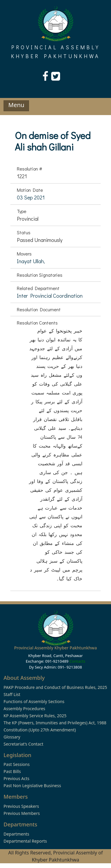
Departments (16, 834)
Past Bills (12, 771)
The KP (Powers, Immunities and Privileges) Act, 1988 (55, 723)
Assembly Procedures (24, 709)
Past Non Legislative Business (32, 786)
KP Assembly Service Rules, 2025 (35, 716)
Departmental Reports (25, 841)
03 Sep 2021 (31, 197)
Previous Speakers (21, 806)
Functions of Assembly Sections (34, 701)
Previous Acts (16, 778)
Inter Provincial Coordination (50, 296)
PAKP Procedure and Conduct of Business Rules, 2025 (55, 687)
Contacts (77, 661)
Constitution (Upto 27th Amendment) (40, 730)
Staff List (12, 694)
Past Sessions (17, 764)
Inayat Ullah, (31, 261)
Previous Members (22, 813)
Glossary (12, 737)
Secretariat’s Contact (23, 744)
